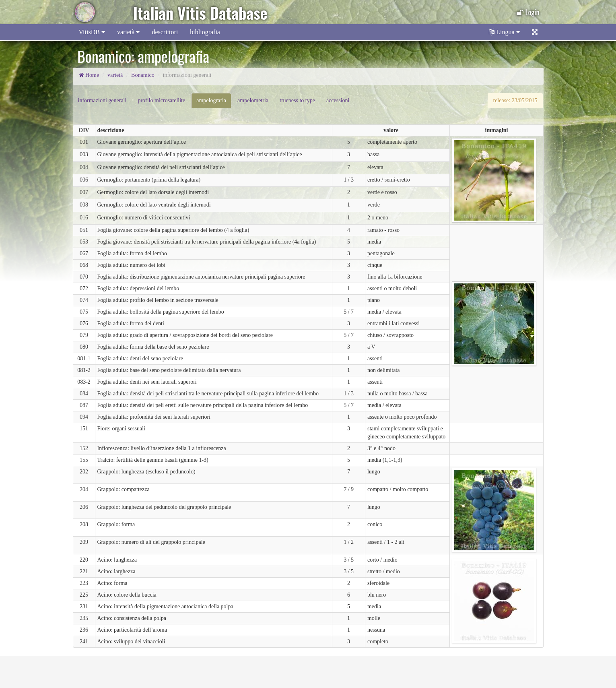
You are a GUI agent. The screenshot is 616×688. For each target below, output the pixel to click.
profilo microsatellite (161, 100)
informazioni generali (102, 100)
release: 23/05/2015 (515, 100)
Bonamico (143, 75)
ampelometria (253, 100)
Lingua (504, 32)
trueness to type (297, 100)
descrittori (165, 32)
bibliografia (205, 32)
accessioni (338, 100)
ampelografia (211, 100)
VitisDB (92, 32)
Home (89, 75)
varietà (129, 32)
